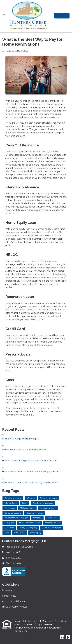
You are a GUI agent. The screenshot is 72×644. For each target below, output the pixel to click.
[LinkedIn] (62, 637)
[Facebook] (68, 637)
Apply (62, 16)
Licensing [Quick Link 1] (7, 590)
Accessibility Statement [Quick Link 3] (14, 601)
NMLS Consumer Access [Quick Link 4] (15, 607)
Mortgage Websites (24, 628)
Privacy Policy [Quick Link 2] (9, 596)
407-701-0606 (13, 552)
